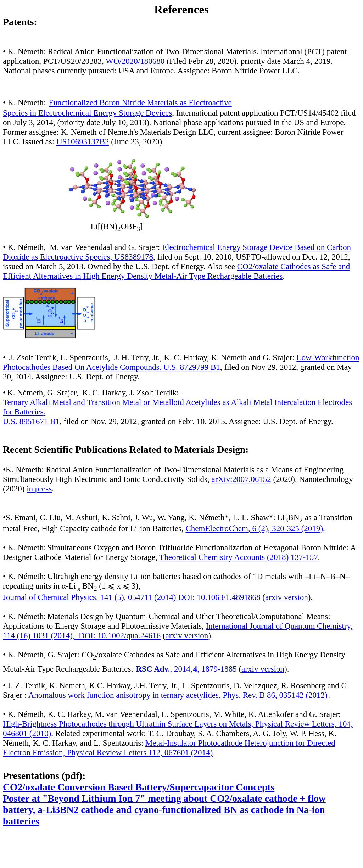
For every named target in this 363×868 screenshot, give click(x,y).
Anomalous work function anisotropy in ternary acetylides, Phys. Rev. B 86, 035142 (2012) (178, 695)
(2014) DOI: (174, 597)
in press (39, 489)
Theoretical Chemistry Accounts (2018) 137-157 (239, 557)
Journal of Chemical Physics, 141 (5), (77, 597)
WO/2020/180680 (135, 61)
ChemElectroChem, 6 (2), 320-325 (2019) (254, 528)
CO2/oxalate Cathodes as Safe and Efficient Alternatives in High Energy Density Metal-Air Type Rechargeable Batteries (176, 271)
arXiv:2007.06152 (241, 479)
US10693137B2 (83, 141)
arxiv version (287, 597)
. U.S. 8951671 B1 (31, 416)
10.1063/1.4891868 (228, 597)
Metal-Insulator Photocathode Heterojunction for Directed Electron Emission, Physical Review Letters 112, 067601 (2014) (169, 748)
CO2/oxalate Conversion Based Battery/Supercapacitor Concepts (139, 787)
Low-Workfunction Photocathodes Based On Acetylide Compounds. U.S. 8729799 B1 (181, 362)
